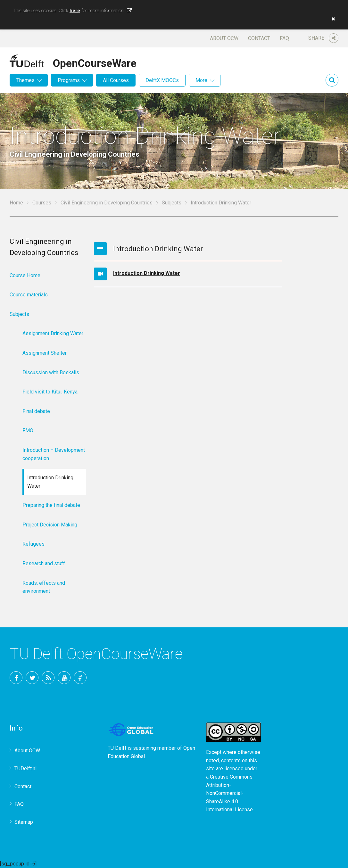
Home (16, 203)
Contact (259, 38)
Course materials (29, 295)
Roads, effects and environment (44, 587)
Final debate (36, 411)
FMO (28, 430)
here (75, 11)
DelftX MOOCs (162, 80)
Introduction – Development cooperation (54, 454)
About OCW (224, 38)
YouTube (64, 678)
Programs (69, 80)
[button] (332, 19)
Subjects (172, 203)
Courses (42, 203)
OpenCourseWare (95, 62)
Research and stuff (44, 563)
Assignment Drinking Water (53, 333)
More (201, 80)
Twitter (32, 678)
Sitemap (24, 822)
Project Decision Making (50, 525)
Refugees (33, 544)
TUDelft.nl (25, 769)
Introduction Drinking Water (147, 273)
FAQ (284, 38)
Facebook (16, 678)
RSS (48, 678)
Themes (25, 80)
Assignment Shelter (45, 353)
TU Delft (80, 678)
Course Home (25, 275)
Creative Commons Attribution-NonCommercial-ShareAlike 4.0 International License (229, 793)
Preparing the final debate (51, 505)
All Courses (116, 80)
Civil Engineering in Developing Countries (107, 203)
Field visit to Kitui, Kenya (50, 392)
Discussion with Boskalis (51, 372)
